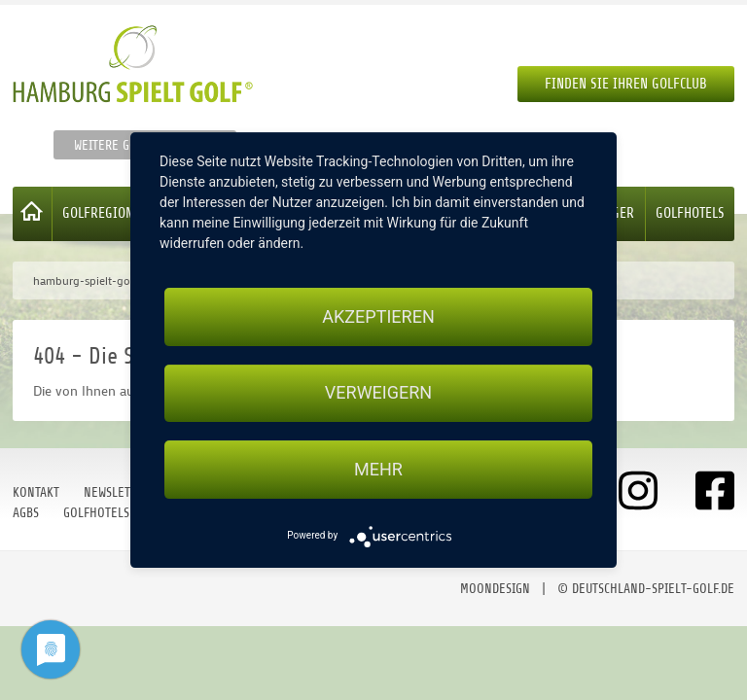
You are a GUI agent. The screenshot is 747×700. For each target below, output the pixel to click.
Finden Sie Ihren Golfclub (626, 84)
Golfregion (98, 213)
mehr (378, 469)
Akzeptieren (378, 316)
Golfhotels (690, 213)
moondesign (495, 589)
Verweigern (378, 393)
